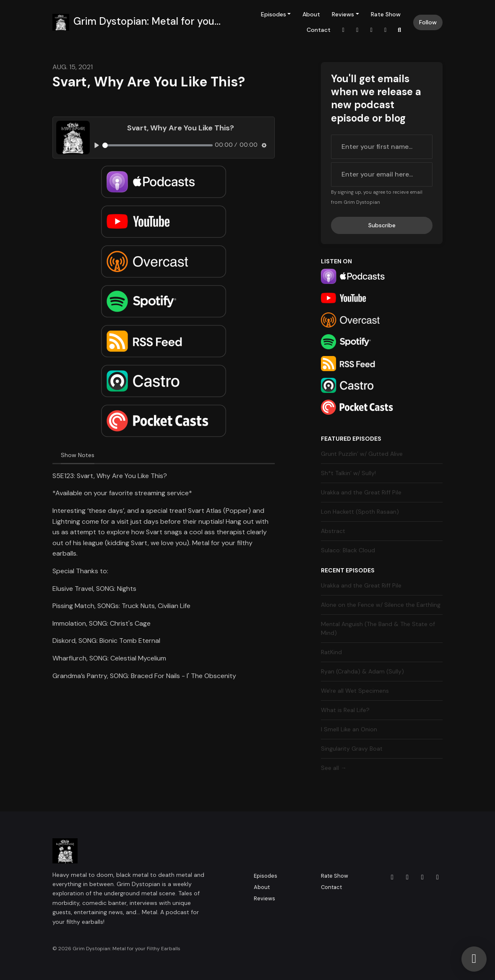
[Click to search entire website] (400, 30)
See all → (334, 768)
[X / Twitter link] (372, 30)
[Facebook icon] (407, 877)
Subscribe (382, 225)
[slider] (158, 145)
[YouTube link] (386, 30)
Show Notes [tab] (78, 455)
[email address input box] (382, 174)
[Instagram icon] (392, 877)
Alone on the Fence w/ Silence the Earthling (381, 605)
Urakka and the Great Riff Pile (361, 492)
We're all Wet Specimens (355, 691)
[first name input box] (382, 147)
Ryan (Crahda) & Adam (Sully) (362, 671)
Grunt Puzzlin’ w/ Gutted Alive (362, 454)
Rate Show (386, 14)
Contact (319, 30)
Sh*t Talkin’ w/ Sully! (348, 473)
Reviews (343, 14)
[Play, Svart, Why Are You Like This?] (97, 145)
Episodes (274, 14)
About (311, 14)
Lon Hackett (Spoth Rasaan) (360, 512)
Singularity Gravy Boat (352, 749)
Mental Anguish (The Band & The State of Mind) (378, 628)
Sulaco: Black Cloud (348, 550)
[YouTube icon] (438, 877)
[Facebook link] (357, 30)
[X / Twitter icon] (422, 877)
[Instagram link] (344, 30)
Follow (428, 22)
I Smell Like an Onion (349, 729)
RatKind (331, 652)
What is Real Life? (345, 710)
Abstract (333, 531)
